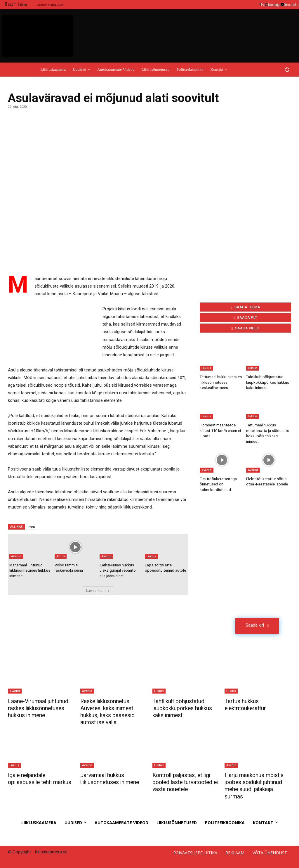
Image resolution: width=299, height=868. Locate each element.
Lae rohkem (98, 591)
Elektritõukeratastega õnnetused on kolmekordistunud (218, 478)
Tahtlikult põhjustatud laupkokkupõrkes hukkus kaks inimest (268, 382)
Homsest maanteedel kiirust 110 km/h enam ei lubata (220, 430)
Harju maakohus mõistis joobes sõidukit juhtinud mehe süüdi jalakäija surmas (255, 785)
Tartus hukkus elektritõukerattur (247, 704)
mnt (32, 526)
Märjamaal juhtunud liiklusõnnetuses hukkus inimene (30, 570)
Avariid (16, 556)
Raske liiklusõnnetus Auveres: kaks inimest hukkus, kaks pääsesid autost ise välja (108, 711)
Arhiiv (61, 556)
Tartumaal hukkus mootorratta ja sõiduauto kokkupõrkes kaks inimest (268, 430)
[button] (287, 69)
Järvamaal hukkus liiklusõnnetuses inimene (112, 778)
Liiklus (151, 556)
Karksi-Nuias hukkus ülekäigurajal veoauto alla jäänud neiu (118, 570)
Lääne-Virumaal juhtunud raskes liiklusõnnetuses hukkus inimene (39, 708)
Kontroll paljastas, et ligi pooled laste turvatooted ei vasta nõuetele (184, 781)
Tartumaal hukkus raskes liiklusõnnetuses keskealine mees (221, 382)
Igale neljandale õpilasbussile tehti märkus (31, 781)
